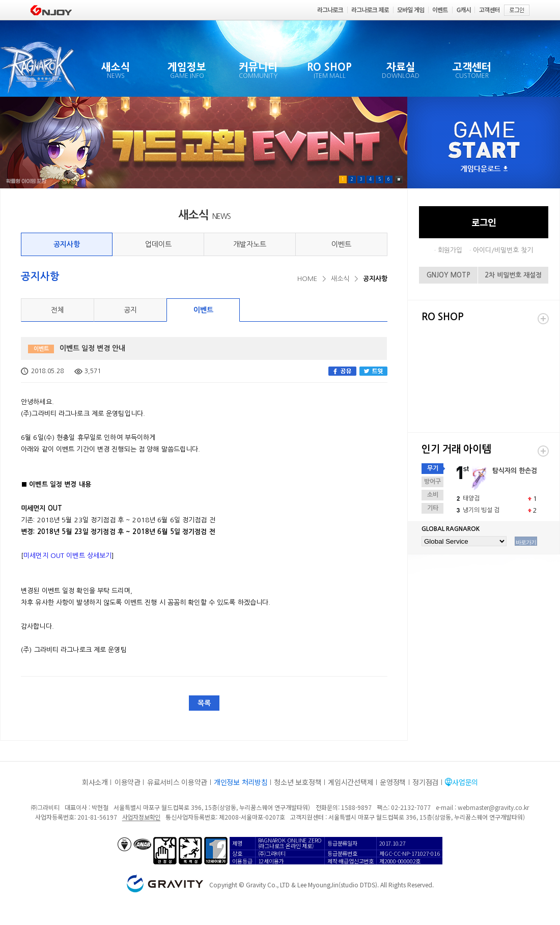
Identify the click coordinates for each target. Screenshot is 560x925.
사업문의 (465, 782)
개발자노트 (250, 244)
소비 (433, 495)
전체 (58, 310)
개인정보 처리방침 (241, 782)
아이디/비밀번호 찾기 (503, 250)
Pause (399, 179)
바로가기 (526, 542)
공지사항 (67, 244)
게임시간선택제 (351, 782)
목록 (204, 703)
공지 (130, 310)
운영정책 (393, 782)
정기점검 (425, 782)
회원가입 (450, 250)
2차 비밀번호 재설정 (513, 275)
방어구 (432, 482)
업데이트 (158, 244)
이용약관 (128, 782)
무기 (433, 468)
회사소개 (95, 782)
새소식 (340, 279)
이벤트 (341, 244)
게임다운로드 (484, 169)
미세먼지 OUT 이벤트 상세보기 (67, 556)
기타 (433, 508)
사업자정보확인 (141, 817)
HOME (307, 279)
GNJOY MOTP (449, 275)
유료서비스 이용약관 (177, 782)
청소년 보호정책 (298, 782)
